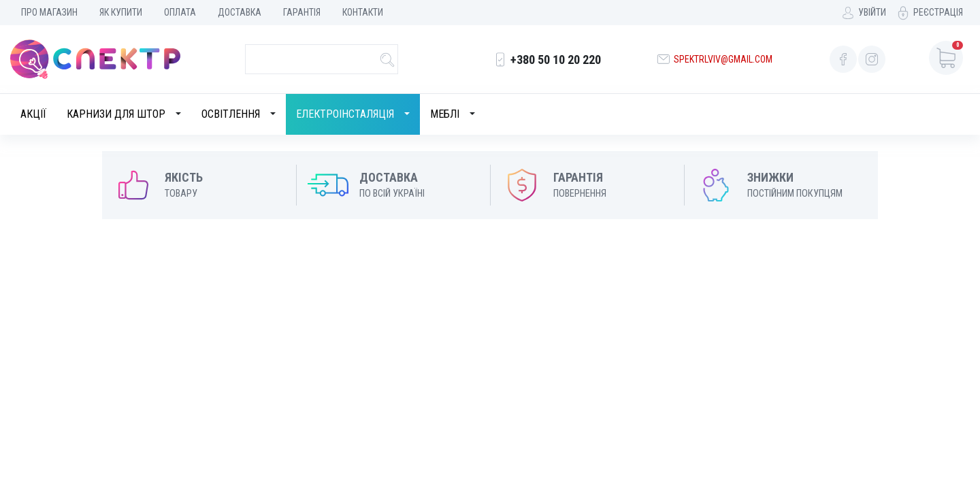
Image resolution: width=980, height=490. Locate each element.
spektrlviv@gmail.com (723, 59)
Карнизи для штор (116, 114)
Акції (33, 114)
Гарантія (302, 12)
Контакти (363, 12)
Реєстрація (938, 12)
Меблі (445, 114)
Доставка (240, 12)
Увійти (872, 12)
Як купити (121, 12)
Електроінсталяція (345, 114)
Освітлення (231, 114)
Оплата (180, 12)
